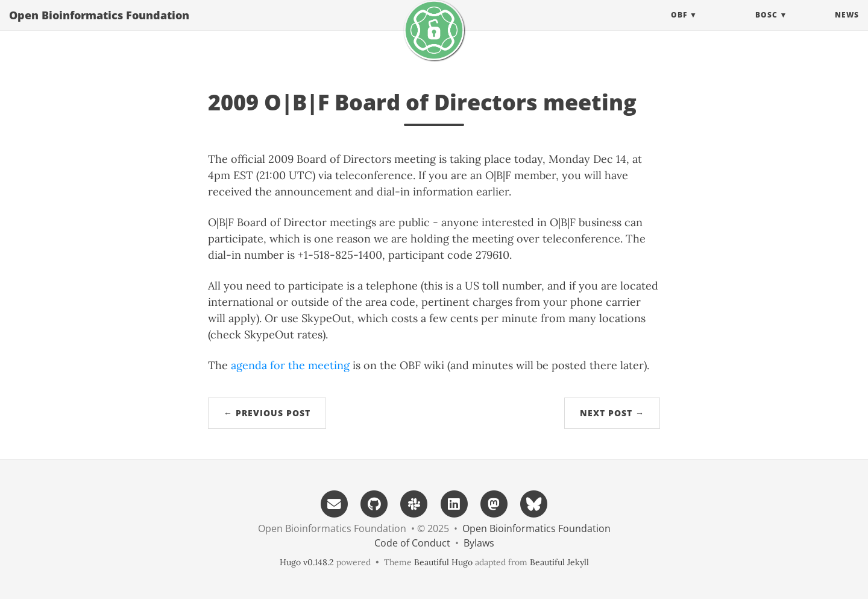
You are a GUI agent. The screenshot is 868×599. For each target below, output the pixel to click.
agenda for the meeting (290, 365)
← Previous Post (267, 413)
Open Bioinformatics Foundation (99, 27)
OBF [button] (679, 27)
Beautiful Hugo (443, 562)
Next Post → (612, 413)
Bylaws (479, 543)
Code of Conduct (412, 543)
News (847, 27)
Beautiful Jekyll (559, 562)
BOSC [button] (766, 27)
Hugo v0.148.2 (307, 562)
